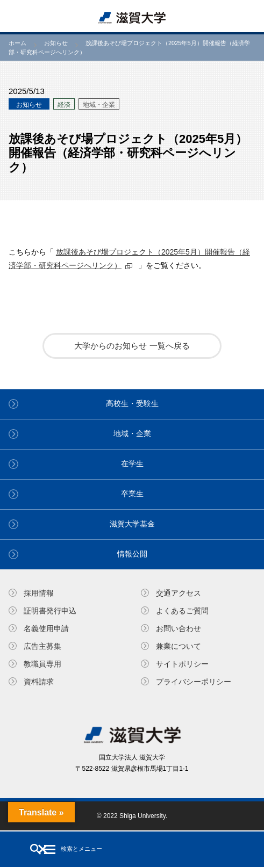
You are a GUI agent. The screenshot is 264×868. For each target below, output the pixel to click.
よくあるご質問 (182, 611)
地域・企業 (132, 433)
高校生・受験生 (132, 403)
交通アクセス (179, 593)
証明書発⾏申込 (50, 611)
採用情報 (39, 593)
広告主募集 (42, 646)
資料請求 (39, 682)
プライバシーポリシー (194, 682)
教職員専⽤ (42, 664)
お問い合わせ (179, 628)
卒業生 (132, 494)
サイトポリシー (182, 664)
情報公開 (132, 554)
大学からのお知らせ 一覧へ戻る (132, 346)
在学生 (132, 464)
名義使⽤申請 (46, 628)
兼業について (179, 646)
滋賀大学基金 (132, 524)
